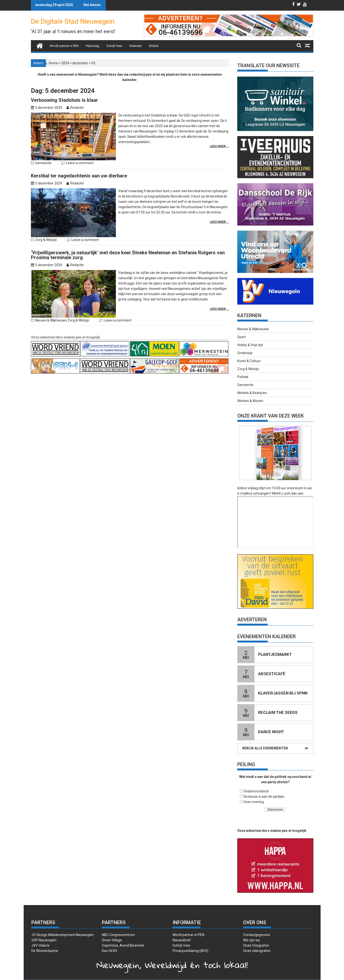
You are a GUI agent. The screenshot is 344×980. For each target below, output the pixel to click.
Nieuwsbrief (182, 940)
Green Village (112, 940)
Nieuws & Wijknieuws (51, 320)
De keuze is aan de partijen (264, 797)
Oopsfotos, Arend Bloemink (123, 945)
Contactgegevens (257, 935)
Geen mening (254, 802)
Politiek (243, 377)
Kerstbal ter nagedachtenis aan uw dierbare (79, 176)
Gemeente (43, 163)
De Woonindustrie (45, 951)
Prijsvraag (92, 46)
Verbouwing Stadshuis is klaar (64, 100)
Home (53, 63)
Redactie (77, 108)
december (80, 63)
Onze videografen (257, 951)
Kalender (136, 46)
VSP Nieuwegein (44, 940)
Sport (242, 337)
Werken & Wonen (250, 401)
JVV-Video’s (40, 945)
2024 (65, 63)
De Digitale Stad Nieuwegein (73, 21)
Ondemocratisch (256, 791)
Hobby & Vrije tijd (250, 345)
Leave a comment (80, 163)
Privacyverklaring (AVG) (190, 951)
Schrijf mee (114, 46)
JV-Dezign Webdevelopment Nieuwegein (63, 935)
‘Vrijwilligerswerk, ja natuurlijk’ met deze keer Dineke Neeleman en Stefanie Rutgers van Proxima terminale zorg (128, 255)
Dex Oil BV (110, 951)
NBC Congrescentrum (118, 935)
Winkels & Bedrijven (252, 393)
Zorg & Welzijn (46, 240)
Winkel (154, 46)
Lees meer (218, 146)
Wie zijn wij (251, 940)
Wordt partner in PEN (64, 46)
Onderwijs (245, 353)
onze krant (295, 488)
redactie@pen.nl (142, 74)
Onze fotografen (256, 945)
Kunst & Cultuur (249, 361)
